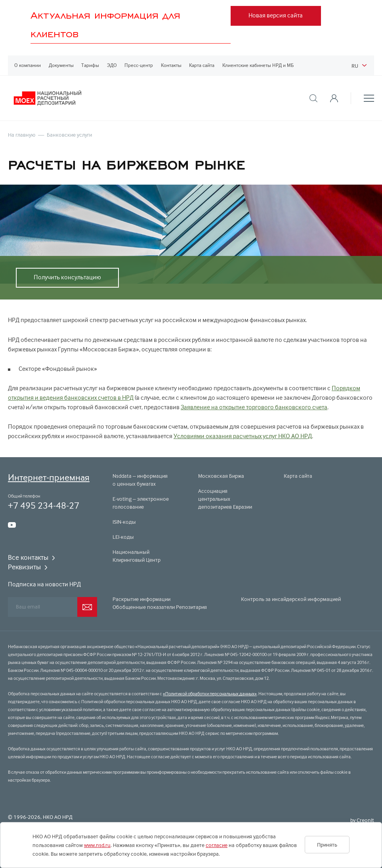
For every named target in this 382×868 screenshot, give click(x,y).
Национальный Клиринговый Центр (137, 556)
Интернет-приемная (49, 477)
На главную (22, 135)
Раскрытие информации (141, 599)
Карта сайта (202, 65)
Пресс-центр (139, 65)
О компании (28, 65)
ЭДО (112, 65)
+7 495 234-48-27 (44, 505)
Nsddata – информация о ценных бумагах (140, 480)
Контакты (171, 65)
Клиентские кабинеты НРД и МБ (258, 65)
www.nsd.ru (97, 845)
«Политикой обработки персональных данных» (210, 694)
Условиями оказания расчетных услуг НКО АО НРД (243, 436)
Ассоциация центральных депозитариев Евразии (225, 499)
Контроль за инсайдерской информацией (291, 599)
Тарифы (90, 65)
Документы (61, 65)
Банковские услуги (69, 135)
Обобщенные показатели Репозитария (160, 607)
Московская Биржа (221, 476)
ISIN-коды (124, 522)
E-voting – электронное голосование (141, 503)
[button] (313, 98)
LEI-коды (123, 537)
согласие (217, 845)
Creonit (365, 820)
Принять (327, 845)
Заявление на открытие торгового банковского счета (254, 407)
